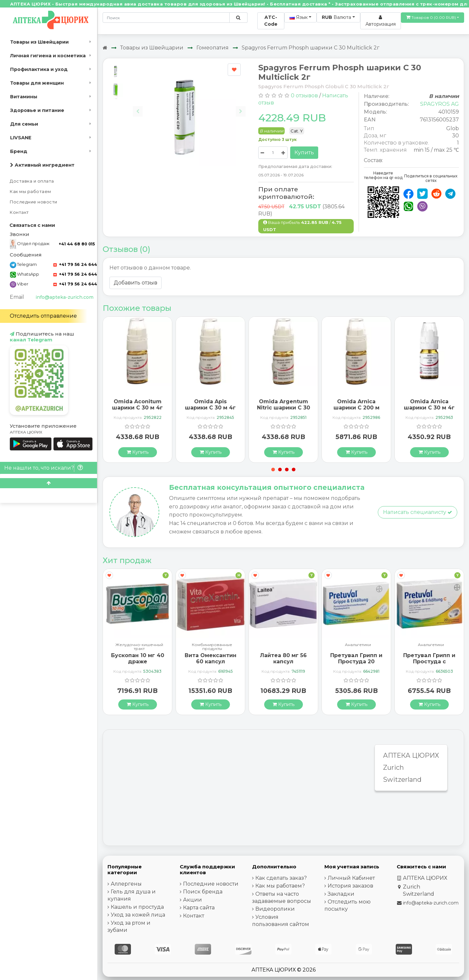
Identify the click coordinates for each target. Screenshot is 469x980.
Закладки (341, 894)
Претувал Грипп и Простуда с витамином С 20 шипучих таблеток (429, 665)
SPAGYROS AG (440, 104)
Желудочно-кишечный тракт (139, 647)
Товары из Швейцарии (39, 42)
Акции (192, 900)
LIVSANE (21, 138)
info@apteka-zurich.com (64, 297)
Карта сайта (199, 908)
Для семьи (24, 124)
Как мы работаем (30, 192)
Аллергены (126, 884)
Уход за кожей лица (138, 915)
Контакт (19, 212)
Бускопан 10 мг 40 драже (138, 658)
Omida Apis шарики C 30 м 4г (210, 405)
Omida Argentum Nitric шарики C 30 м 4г (284, 408)
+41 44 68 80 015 (77, 244)
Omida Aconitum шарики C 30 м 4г (137, 405)
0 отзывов (304, 96)
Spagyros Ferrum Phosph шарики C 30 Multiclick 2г (311, 48)
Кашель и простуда (137, 907)
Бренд (19, 151)
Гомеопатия (213, 48)
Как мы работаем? (280, 886)
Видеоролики (275, 909)
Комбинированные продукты (212, 647)
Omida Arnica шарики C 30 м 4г (429, 405)
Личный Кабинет (351, 878)
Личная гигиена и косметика (48, 56)
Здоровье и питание (37, 110)
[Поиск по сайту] (238, 18)
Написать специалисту (418, 512)
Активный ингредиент (42, 165)
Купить (304, 152)
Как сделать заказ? (281, 878)
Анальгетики (358, 645)
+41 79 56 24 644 (75, 264)
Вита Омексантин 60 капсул (211, 658)
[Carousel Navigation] (189, 106)
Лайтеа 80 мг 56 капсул (283, 658)
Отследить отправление (43, 316)
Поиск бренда (203, 892)
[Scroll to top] (49, 483)
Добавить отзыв (135, 283)
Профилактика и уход (39, 69)
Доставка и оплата (32, 181)
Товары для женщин (37, 83)
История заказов (350, 886)
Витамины (24, 97)
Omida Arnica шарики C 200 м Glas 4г (356, 408)
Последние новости (34, 202)
